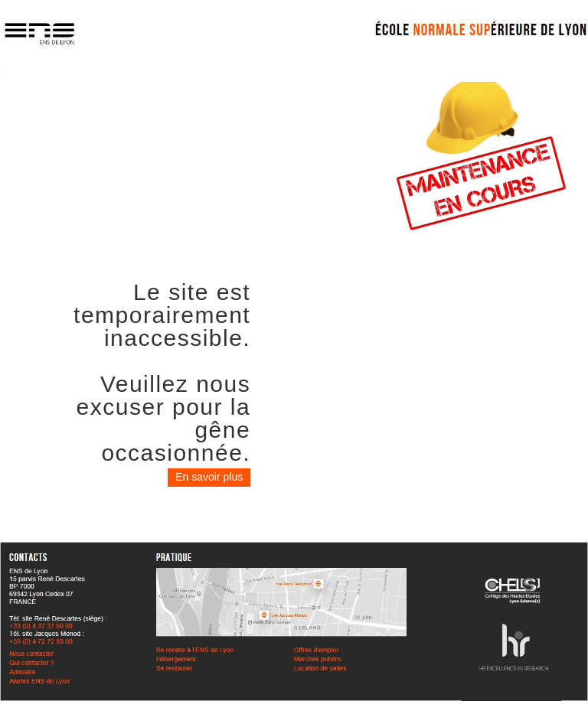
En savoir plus (209, 477)
